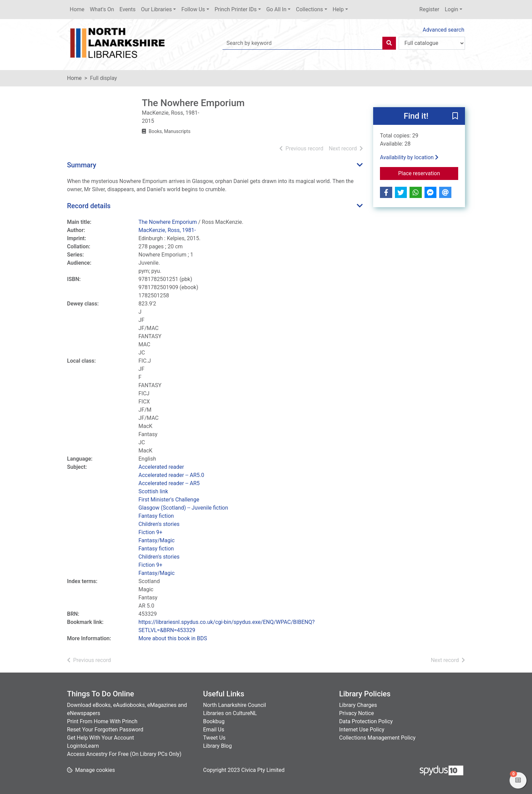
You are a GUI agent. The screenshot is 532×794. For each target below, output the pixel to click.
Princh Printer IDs (236, 9)
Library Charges (358, 705)
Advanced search (444, 30)
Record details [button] (89, 206)
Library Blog (217, 746)
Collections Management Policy (377, 738)
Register (429, 9)
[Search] (389, 43)
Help (338, 9)
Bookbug (214, 721)
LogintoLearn (83, 746)
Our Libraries (157, 9)
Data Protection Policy (366, 721)
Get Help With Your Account (101, 738)
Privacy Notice (356, 713)
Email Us (214, 730)
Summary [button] (82, 165)
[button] (455, 116)
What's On (102, 9)
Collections (310, 9)
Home (77, 9)
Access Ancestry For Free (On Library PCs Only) (124, 754)
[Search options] (432, 43)
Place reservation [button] (428, 173)
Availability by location (409, 157)
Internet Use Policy (362, 730)
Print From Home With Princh (102, 721)
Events (127, 9)
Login (451, 9)
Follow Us (193, 9)
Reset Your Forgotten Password (105, 730)
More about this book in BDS (173, 638)
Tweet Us (214, 738)
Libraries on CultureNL (230, 713)
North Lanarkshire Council (235, 705)
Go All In (276, 9)
